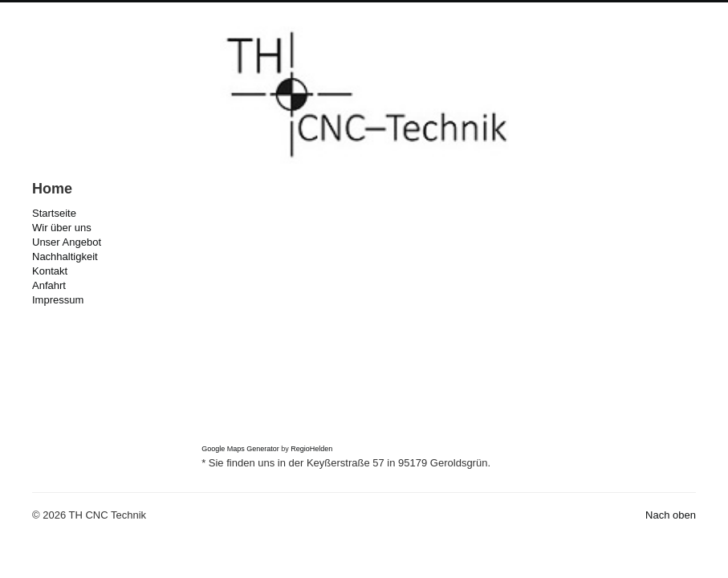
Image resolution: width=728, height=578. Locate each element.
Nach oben (671, 515)
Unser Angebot (67, 242)
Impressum (58, 300)
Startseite (54, 213)
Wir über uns (62, 228)
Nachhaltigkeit (65, 256)
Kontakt (50, 271)
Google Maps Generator (240, 449)
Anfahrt (49, 285)
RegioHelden (311, 449)
